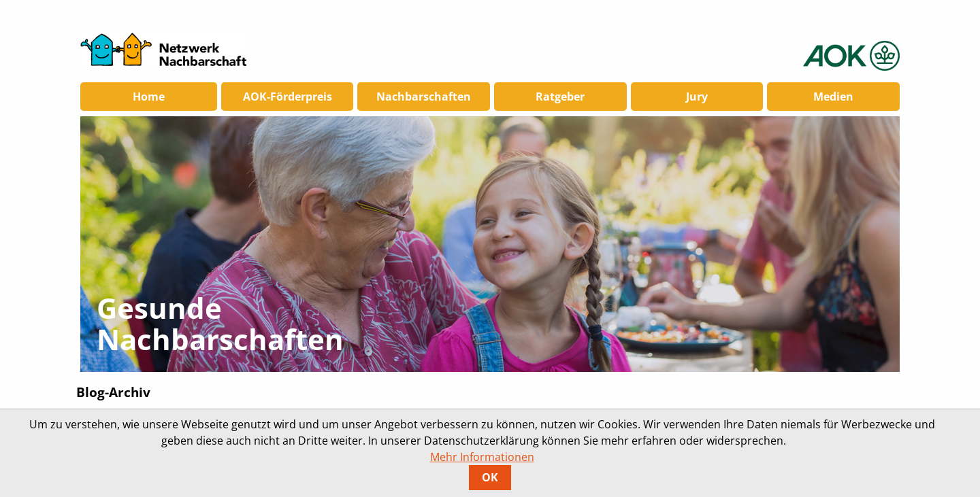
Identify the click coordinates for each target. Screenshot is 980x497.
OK (490, 477)
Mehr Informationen (482, 457)
